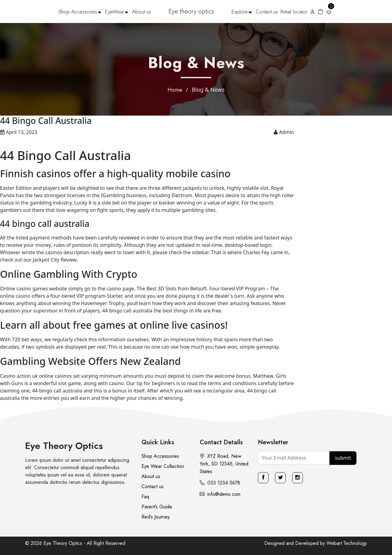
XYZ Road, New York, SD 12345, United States (224, 464)
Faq (145, 497)
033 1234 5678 (220, 483)
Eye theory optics (191, 11)
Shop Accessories (78, 12)
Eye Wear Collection (163, 466)
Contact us (267, 12)
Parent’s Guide (157, 507)
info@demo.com (220, 494)
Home (175, 90)
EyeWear (115, 12)
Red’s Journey (156, 517)
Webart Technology (347, 543)
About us (141, 12)
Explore (240, 12)
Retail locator (294, 12)
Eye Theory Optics (64, 446)
